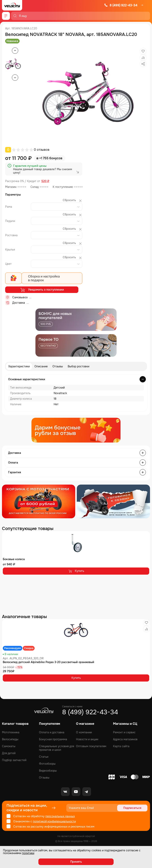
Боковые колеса (14, 559)
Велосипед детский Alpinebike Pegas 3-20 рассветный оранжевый (48, 662)
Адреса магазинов (125, 739)
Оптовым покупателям (91, 746)
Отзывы (58, 366)
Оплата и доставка (52, 732)
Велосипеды (10, 739)
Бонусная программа (53, 739)
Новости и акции (87, 739)
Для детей (9, 753)
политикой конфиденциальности (54, 821)
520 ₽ (45, 181)
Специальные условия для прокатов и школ (57, 748)
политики (28, 853)
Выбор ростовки (78, 366)
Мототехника (11, 732)
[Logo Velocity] (12, 5)
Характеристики (19, 366)
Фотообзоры (47, 764)
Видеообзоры (48, 771)
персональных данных (60, 816)
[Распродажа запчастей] (39, 501)
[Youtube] (76, 792)
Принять (76, 862)
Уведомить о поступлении (42, 290)
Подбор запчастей (14, 760)
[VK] (65, 792)
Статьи (44, 757)
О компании (84, 732)
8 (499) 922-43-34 (121, 5)
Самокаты (9, 746)
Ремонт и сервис (124, 732)
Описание (41, 366)
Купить (76, 571)
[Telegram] (87, 792)
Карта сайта (121, 746)
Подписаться (132, 808)
